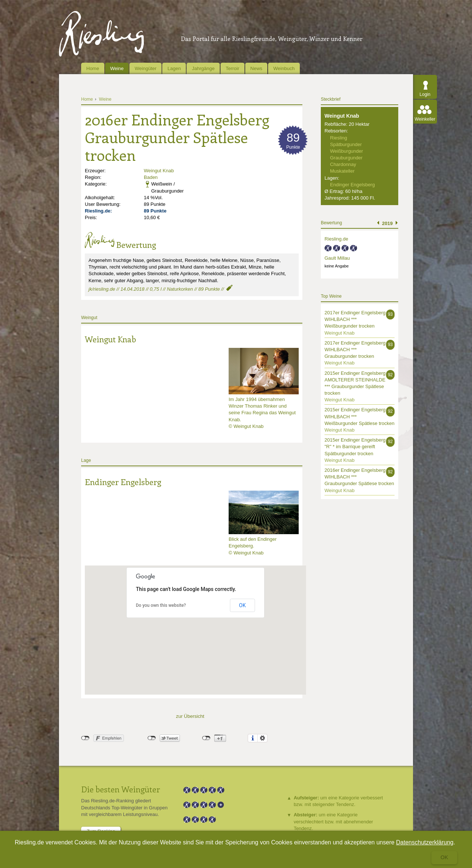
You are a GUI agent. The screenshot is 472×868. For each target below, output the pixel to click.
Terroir (232, 68)
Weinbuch (284, 68)
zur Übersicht (190, 716)
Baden (151, 177)
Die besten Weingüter (121, 789)
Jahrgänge (203, 68)
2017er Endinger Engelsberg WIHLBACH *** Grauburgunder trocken (355, 350)
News (256, 68)
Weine (117, 68)
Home (93, 68)
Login (425, 94)
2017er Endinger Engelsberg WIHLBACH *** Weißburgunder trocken (355, 319)
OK (242, 605)
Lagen (174, 68)
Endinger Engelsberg (123, 482)
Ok (444, 857)
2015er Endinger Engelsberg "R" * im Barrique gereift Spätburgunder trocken (355, 447)
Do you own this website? (161, 605)
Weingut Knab (159, 171)
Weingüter (145, 68)
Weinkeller (425, 119)
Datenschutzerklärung (425, 842)
